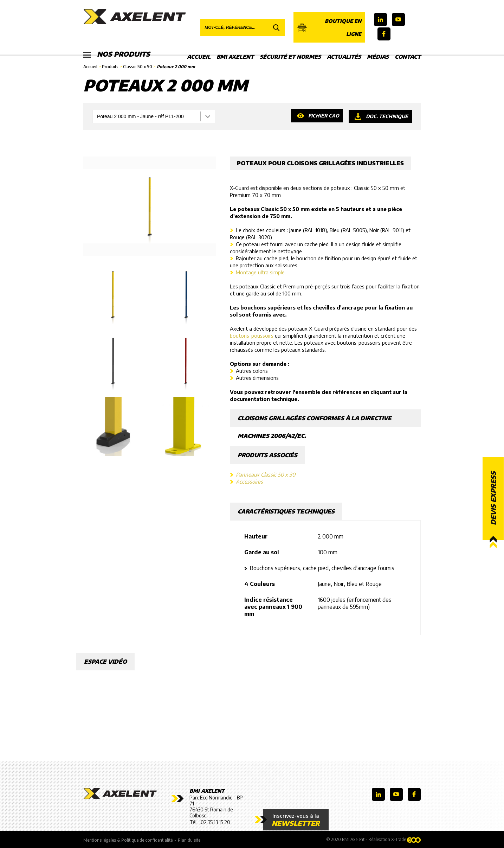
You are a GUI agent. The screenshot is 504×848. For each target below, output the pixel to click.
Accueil (199, 57)
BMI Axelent (235, 57)
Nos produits (118, 55)
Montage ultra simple (260, 272)
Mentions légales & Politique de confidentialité (128, 840)
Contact (408, 57)
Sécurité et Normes (290, 57)
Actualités (344, 57)
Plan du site (189, 840)
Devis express (493, 498)
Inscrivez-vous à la (292, 820)
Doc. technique (387, 116)
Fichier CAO (323, 116)
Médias (378, 57)
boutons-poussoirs (252, 336)
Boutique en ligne (329, 27)
